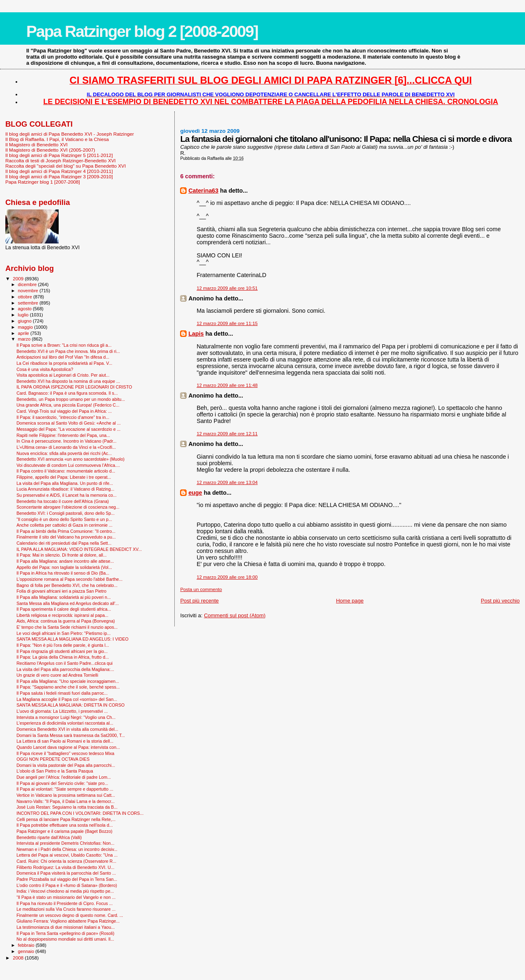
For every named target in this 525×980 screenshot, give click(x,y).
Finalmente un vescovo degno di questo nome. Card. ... (70, 915)
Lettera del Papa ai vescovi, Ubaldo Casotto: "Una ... (67, 855)
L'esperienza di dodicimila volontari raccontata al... (65, 723)
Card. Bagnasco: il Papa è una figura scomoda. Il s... (67, 393)
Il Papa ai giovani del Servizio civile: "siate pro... (62, 783)
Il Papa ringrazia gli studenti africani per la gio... (62, 651)
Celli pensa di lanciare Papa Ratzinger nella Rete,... (66, 819)
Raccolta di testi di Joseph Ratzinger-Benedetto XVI (60, 160)
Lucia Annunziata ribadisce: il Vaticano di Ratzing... (65, 489)
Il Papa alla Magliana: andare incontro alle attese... (65, 561)
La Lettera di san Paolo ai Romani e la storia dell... (65, 741)
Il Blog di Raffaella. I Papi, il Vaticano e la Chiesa (57, 139)
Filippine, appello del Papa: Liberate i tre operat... (64, 477)
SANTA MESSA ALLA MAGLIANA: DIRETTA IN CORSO (71, 705)
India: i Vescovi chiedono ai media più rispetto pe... (65, 891)
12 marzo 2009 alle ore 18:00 (227, 577)
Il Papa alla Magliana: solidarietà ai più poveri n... (64, 597)
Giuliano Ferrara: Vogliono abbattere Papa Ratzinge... (68, 921)
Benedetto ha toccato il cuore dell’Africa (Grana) (63, 501)
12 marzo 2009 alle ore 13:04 (227, 482)
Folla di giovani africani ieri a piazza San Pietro (61, 591)
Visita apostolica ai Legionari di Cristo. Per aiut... (63, 375)
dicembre (28, 284)
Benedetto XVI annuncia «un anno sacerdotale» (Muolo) (70, 459)
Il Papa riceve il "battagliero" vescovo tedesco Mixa (65, 753)
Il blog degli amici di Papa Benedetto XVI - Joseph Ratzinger (70, 134)
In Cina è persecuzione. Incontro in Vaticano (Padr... (66, 441)
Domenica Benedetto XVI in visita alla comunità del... (67, 729)
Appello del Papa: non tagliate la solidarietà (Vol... (64, 567)
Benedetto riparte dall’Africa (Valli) (49, 837)
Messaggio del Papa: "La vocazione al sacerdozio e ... (68, 429)
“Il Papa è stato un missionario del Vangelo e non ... (66, 897)
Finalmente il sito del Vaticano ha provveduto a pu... (66, 537)
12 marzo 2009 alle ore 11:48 (227, 385)
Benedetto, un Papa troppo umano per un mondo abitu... (71, 399)
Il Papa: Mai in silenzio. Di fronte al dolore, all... (62, 555)
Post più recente (199, 601)
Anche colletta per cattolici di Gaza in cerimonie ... (64, 525)
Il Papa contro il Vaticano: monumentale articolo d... (66, 471)
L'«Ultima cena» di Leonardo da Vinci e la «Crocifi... (66, 447)
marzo (25, 339)
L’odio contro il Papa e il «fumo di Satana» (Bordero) (67, 885)
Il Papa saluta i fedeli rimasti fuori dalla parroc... (62, 693)
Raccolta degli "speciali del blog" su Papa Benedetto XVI (66, 166)
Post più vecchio (500, 601)
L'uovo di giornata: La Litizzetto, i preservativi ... (62, 711)
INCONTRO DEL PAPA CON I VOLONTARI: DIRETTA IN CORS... (80, 813)
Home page (350, 601)
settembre (29, 303)
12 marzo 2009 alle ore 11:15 (227, 323)
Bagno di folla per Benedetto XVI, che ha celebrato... (67, 585)
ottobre (26, 297)
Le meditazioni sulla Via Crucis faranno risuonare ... (66, 909)
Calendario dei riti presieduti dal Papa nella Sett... (64, 543)
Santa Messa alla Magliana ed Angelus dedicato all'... (68, 603)
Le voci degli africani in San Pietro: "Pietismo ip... (64, 633)
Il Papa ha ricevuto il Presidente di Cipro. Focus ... (65, 903)
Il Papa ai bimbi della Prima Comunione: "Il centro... (66, 531)
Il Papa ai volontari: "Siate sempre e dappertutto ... (65, 789)
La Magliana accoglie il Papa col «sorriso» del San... (67, 699)
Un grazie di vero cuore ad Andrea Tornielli (57, 675)
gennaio (27, 951)
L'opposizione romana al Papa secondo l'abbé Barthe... (70, 579)
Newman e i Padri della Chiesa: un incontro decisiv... (67, 849)
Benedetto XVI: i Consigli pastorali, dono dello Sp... (65, 513)
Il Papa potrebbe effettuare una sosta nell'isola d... (65, 825)
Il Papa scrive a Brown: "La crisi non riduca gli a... (64, 345)
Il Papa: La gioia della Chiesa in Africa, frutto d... (63, 657)
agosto (26, 309)
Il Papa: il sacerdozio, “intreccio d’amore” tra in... (63, 417)
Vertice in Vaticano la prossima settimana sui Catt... (66, 795)
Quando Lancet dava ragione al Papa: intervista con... (68, 747)
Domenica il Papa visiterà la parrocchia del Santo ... (66, 873)
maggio (26, 327)
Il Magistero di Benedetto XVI (37, 144)
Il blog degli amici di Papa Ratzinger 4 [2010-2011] (59, 171)
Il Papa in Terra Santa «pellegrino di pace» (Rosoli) (65, 933)
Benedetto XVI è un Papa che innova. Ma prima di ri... (68, 351)
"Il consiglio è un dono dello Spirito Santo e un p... (64, 519)
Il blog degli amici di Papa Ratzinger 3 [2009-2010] (59, 176)
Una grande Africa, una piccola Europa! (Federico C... (68, 405)
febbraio (27, 945)
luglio (24, 315)
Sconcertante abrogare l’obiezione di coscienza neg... (68, 507)
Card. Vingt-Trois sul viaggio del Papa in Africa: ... (64, 411)
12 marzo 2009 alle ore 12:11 (227, 434)
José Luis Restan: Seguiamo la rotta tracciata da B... (67, 807)
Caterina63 (203, 191)
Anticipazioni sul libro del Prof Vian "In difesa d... (63, 357)
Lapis (196, 334)
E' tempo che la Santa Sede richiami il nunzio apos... (67, 627)
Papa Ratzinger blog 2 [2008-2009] (142, 31)
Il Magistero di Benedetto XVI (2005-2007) (50, 150)
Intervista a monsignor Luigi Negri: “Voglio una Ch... (66, 717)
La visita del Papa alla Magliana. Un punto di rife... (65, 483)
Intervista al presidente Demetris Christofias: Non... (65, 843)
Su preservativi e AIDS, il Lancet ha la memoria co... (66, 495)
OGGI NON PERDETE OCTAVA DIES (53, 759)
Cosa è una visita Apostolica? (45, 369)
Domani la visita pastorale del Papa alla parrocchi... (66, 765)
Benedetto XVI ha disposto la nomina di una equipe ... (68, 381)
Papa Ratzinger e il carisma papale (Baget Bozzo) (64, 831)
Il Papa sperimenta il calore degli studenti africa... (64, 609)
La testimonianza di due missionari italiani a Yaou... (66, 927)
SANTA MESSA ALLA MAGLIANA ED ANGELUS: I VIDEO (72, 639)
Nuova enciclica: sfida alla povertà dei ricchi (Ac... (64, 453)
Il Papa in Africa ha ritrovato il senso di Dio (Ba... (63, 573)
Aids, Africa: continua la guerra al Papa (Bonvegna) (66, 621)
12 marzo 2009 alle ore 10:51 (227, 288)
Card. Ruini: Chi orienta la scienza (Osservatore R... (66, 861)
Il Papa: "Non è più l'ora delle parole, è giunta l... (63, 645)
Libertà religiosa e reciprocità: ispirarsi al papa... (62, 615)
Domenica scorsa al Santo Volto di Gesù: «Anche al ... (68, 423)
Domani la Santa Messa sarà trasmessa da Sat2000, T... (71, 735)
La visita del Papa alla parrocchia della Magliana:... (65, 669)
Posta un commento (201, 589)
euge (195, 493)
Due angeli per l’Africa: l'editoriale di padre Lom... (64, 777)
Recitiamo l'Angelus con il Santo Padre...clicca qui (64, 663)
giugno (26, 321)
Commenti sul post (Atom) (235, 615)
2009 (19, 279)
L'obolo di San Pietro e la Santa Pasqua (55, 771)
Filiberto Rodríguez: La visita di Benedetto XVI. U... (65, 867)
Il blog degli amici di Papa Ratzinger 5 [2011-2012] (59, 155)
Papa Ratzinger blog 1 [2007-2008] (43, 182)
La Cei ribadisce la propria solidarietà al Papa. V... (64, 363)
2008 (19, 958)
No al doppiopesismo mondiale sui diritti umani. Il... (65, 939)
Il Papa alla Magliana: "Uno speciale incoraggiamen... (68, 681)
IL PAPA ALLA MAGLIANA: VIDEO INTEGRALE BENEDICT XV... (79, 549)
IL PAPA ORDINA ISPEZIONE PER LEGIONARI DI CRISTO (74, 387)
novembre (29, 291)
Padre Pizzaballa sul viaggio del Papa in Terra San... (67, 879)
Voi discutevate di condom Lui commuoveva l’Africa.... (68, 465)
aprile (24, 333)
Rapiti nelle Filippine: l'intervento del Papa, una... (63, 435)
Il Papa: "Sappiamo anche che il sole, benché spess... (68, 687)
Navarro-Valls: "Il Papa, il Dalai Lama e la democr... (65, 801)
